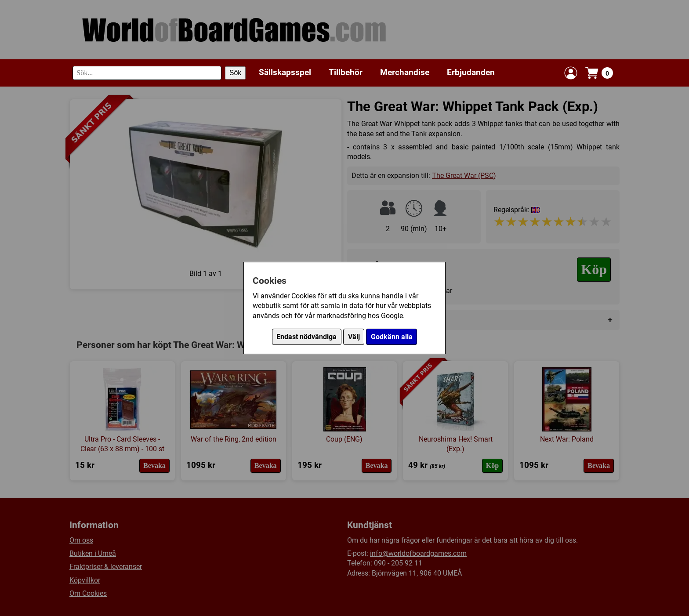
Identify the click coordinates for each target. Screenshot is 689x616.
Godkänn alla (392, 337)
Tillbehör (346, 72)
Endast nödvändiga (306, 337)
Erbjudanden (471, 72)
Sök (236, 73)
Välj (354, 337)
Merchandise (405, 72)
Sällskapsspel (285, 72)
